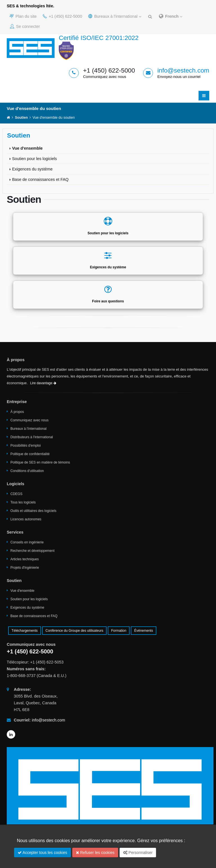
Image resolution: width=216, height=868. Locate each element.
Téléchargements (25, 631)
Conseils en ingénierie (27, 542)
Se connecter (25, 26)
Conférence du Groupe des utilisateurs (74, 631)
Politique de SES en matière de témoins (40, 462)
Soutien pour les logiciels (34, 159)
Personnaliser (138, 853)
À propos (17, 412)
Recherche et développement (32, 551)
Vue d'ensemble (27, 148)
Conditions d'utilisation (27, 471)
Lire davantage (43, 383)
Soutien (21, 118)
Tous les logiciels (23, 502)
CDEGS (16, 494)
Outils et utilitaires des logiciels (33, 511)
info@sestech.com (183, 70)
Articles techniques (25, 559)
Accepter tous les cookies (42, 853)
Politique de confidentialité (30, 454)
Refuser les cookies (95, 853)
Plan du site (23, 16)
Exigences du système (32, 169)
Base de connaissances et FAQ (40, 179)
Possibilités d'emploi (26, 446)
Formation (119, 631)
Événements (144, 631)
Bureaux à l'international (115, 16)
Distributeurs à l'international (32, 437)
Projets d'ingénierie (25, 568)
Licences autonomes (26, 519)
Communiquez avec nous (29, 420)
